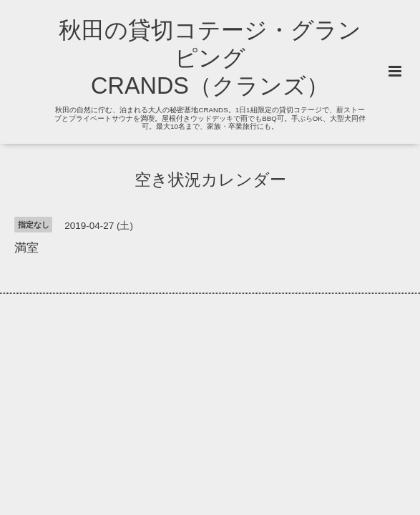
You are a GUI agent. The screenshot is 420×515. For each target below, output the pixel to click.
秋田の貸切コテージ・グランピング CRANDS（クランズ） (210, 58)
